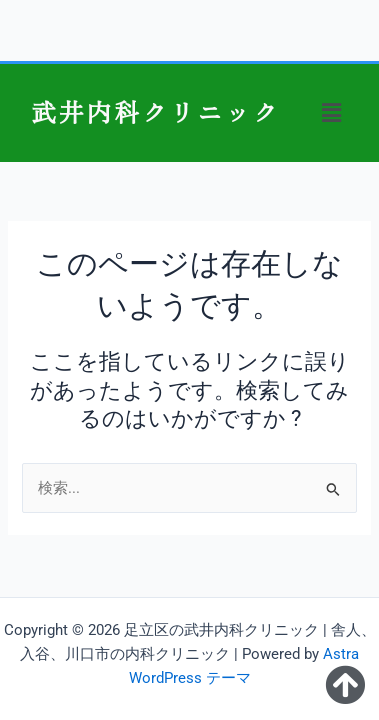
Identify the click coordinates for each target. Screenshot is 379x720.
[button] (332, 113)
